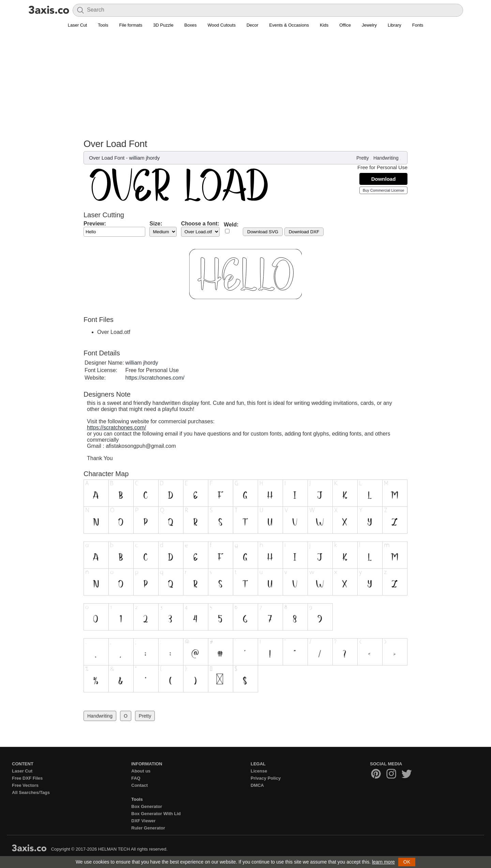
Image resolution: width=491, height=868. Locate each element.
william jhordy (145, 158)
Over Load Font (107, 158)
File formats (131, 25)
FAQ (136, 778)
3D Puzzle (163, 25)
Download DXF (304, 232)
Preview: (95, 224)
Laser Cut (77, 25)
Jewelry (369, 25)
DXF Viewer (143, 821)
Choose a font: (200, 224)
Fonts (418, 25)
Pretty (363, 158)
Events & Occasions (289, 25)
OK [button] (407, 862)
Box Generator (147, 806)
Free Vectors (25, 785)
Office (345, 25)
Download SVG (263, 232)
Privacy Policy (266, 778)
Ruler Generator (148, 828)
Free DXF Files (27, 778)
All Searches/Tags (31, 792)
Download (384, 179)
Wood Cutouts (222, 25)
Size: (156, 224)
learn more (383, 862)
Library (395, 25)
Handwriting (386, 158)
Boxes (191, 25)
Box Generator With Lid (156, 814)
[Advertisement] (245, 87)
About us (141, 771)
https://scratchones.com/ (155, 378)
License (259, 771)
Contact (139, 785)
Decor (252, 25)
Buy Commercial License (384, 190)
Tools (103, 25)
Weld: (231, 225)
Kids (324, 25)
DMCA (257, 785)
